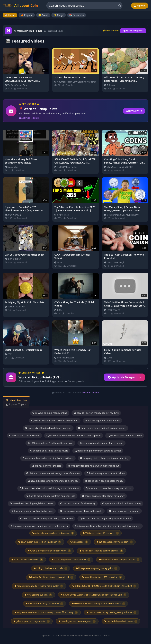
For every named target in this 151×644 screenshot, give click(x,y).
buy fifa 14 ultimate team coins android (51, 577)
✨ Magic (59, 15)
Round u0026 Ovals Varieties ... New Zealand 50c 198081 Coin (94, 595)
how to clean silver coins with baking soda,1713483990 (49, 488)
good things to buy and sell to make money (102, 428)
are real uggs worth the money (102, 420)
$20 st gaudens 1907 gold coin (115, 542)
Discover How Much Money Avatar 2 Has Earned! (99, 604)
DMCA (98, 636)
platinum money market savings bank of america (53, 473)
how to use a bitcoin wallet (24, 436)
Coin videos (79, 542)
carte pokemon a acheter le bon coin (53, 533)
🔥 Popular (27, 15)
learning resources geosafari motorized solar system (39, 526)
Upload (140, 6)
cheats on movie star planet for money (103, 496)
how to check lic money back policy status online (47, 518)
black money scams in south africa (106, 473)
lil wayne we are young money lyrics (97, 568)
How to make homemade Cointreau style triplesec (74, 436)
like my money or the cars (47, 466)
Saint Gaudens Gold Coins (27, 560)
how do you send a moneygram (77, 621)
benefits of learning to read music (49, 451)
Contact (107, 636)
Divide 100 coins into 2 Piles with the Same (55, 420)
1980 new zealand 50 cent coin (101, 533)
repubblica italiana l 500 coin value (102, 577)
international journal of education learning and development (107, 526)
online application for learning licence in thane (48, 458)
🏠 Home (10, 15)
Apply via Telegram (124, 377)
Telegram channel (91, 393)
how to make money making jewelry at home (112, 612)
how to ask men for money (124, 511)
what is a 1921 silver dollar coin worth (49, 551)
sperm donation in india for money (122, 503)
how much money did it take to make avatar (39, 586)
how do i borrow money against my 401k (96, 413)
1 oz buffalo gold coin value (121, 621)
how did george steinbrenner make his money (53, 481)
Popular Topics (17, 404)
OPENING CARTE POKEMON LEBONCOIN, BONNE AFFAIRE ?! (104, 586)
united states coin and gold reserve (119, 560)
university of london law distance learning (48, 428)
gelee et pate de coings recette (32, 621)
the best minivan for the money (78, 503)
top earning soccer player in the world (81, 511)
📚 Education (76, 15)
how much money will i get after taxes (32, 511)
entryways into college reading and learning (104, 458)
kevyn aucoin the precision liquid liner (40, 542)
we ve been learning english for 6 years (32, 503)
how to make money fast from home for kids (51, 496)
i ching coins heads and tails (51, 568)
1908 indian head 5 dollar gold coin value (50, 443)
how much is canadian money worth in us (109, 488)
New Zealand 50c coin (38, 595)
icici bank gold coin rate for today (71, 560)
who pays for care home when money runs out (94, 466)
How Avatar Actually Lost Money (45, 604)
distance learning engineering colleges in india (105, 518)
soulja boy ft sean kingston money (104, 481)
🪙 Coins (43, 15)
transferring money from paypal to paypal (98, 451)
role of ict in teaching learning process (101, 551)
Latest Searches (18, 400)
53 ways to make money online (50, 413)
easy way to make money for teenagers (101, 443)
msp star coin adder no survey (125, 436)
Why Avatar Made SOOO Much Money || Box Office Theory (46, 612)
